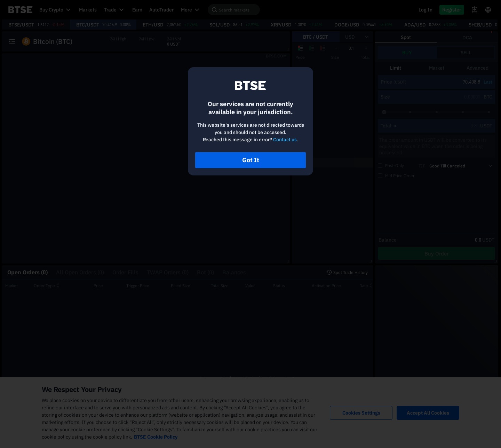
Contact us (285, 140)
